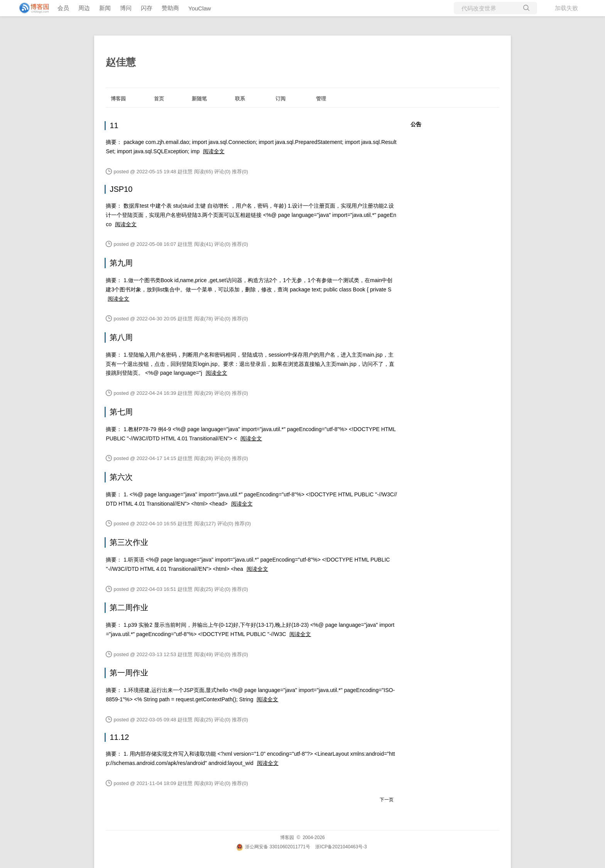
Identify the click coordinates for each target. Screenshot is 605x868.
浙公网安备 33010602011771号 (273, 847)
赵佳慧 (121, 62)
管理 (321, 99)
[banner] (31, 8)
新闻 (105, 8)
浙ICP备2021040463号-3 (341, 847)
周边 (84, 8)
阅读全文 (214, 151)
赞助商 (170, 8)
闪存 (147, 8)
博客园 (118, 99)
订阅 (281, 99)
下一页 (387, 800)
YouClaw (200, 8)
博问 (126, 8)
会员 (63, 8)
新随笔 (199, 99)
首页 (159, 99)
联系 (240, 99)
